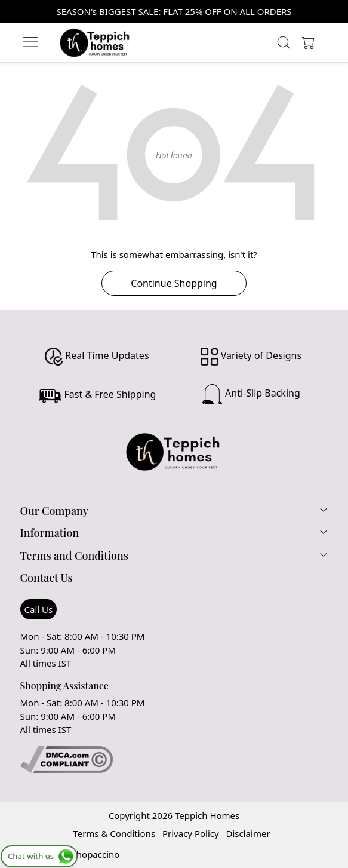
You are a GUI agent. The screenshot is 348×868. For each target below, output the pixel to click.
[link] (284, 42)
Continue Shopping (174, 283)
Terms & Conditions (114, 833)
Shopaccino (96, 854)
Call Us (39, 609)
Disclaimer (248, 833)
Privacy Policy (191, 833)
